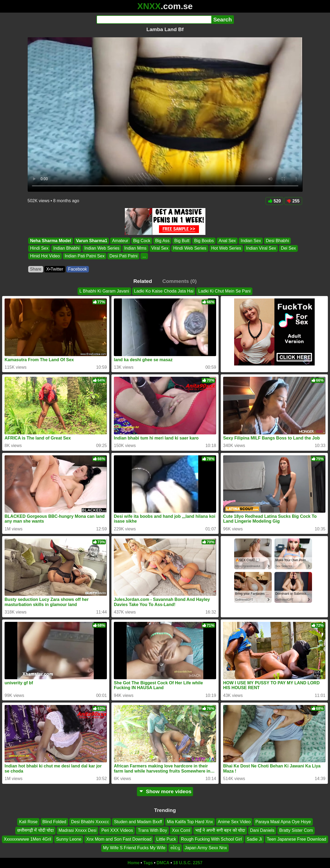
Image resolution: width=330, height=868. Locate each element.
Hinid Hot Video (45, 256)
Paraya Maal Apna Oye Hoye (283, 822)
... (144, 256)
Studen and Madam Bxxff (138, 822)
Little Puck (166, 839)
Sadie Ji (254, 839)
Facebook (78, 269)
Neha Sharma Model (51, 241)
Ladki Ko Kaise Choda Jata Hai (164, 291)
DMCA (163, 863)
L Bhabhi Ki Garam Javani (104, 291)
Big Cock (142, 241)
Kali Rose (28, 822)
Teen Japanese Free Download (297, 839)
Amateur (120, 241)
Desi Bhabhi (277, 241)
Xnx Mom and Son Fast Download (119, 839)
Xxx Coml (181, 830)
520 (274, 201)
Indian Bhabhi (66, 248)
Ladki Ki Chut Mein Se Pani (224, 291)
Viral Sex (160, 248)
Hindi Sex (39, 248)
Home (133, 863)
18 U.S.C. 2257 (188, 863)
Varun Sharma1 (91, 241)
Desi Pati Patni (123, 256)
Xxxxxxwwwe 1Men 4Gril (28, 839)
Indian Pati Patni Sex (84, 256)
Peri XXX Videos (117, 830)
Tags (148, 863)
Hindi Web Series (190, 248)
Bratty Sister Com (296, 830)
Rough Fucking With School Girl (211, 839)
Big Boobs (204, 241)
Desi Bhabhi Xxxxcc (90, 822)
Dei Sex (288, 248)
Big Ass (162, 241)
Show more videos (165, 791)
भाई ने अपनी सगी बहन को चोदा (220, 830)
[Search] (154, 20)
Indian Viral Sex (261, 248)
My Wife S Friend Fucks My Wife (134, 848)
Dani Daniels (262, 830)
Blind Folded (54, 822)
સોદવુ (175, 848)
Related (143, 281)
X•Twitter (55, 269)
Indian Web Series (102, 248)
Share (36, 269)
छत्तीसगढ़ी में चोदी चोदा (35, 830)
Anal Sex (227, 241)
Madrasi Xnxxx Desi (77, 830)
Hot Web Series (226, 248)
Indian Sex (251, 241)
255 (293, 201)
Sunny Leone (69, 839)
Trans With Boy (152, 830)
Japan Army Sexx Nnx (206, 848)
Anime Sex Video (234, 822)
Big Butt (182, 241)
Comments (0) (179, 281)
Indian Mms (135, 248)
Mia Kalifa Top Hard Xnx (190, 822)
